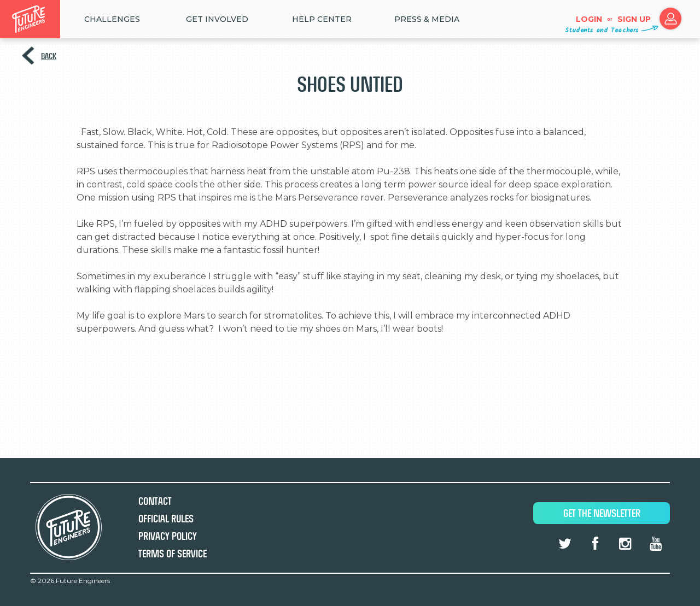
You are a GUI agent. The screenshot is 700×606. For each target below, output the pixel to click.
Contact (155, 501)
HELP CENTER (322, 19)
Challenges (112, 19)
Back (49, 56)
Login (589, 19)
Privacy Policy (168, 536)
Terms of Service (173, 554)
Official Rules (166, 519)
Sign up (634, 19)
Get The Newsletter (602, 513)
